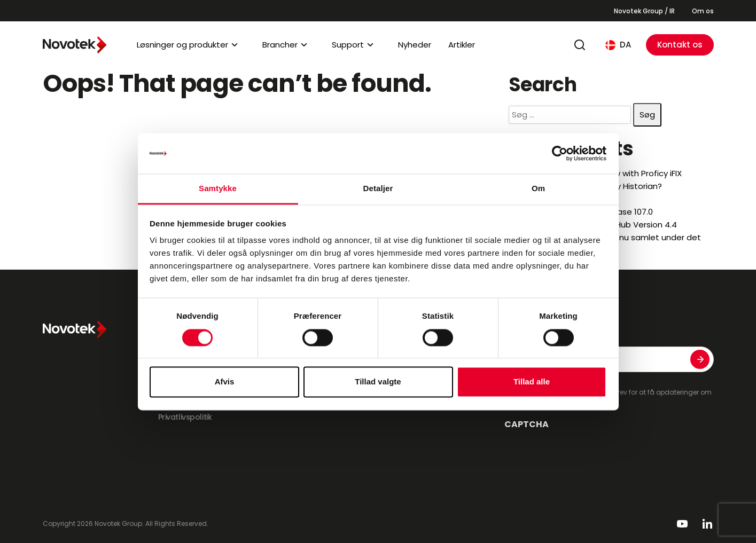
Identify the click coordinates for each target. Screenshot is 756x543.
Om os (703, 11)
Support (348, 45)
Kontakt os (680, 45)
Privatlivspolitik (185, 417)
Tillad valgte (378, 382)
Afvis (225, 382)
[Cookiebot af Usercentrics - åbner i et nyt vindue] (560, 153)
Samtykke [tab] (218, 189)
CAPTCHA (527, 424)
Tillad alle (532, 382)
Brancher (280, 45)
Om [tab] (538, 189)
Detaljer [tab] (378, 189)
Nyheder (415, 45)
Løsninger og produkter (182, 45)
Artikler (462, 45)
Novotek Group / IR (644, 11)
